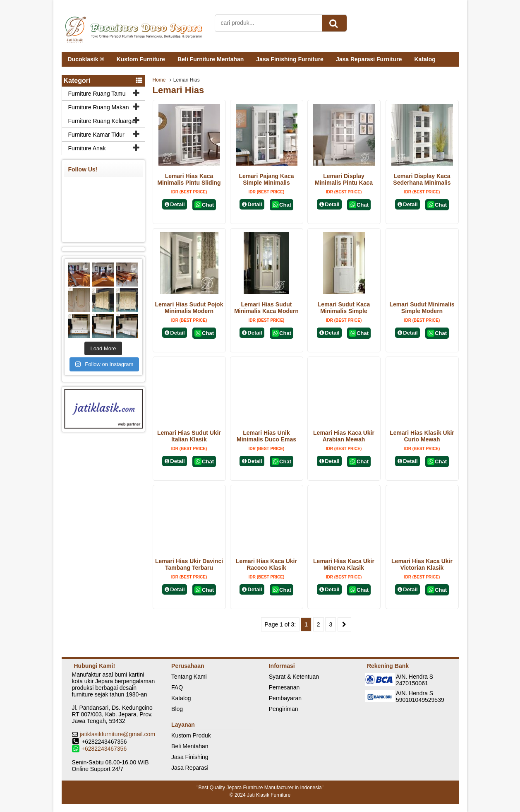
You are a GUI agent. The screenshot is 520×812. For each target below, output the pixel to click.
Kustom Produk (191, 735)
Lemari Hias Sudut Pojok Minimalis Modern (189, 308)
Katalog (425, 59)
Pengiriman (284, 709)
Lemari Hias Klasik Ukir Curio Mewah (422, 436)
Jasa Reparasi (190, 768)
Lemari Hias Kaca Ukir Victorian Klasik (422, 564)
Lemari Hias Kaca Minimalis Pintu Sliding (189, 179)
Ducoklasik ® (86, 59)
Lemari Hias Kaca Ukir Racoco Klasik (266, 564)
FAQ (177, 687)
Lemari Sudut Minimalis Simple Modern (422, 308)
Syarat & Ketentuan (294, 677)
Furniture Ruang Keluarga (102, 121)
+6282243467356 (104, 749)
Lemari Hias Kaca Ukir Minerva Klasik (344, 564)
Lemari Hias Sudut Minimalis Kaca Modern (266, 308)
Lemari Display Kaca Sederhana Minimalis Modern (422, 183)
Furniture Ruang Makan (99, 107)
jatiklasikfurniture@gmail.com (117, 734)
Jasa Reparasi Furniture (369, 59)
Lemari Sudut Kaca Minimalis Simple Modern (344, 311)
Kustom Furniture (141, 59)
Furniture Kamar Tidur (96, 135)
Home (159, 80)
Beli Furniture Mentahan (211, 59)
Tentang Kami (189, 677)
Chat (204, 205)
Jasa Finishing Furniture (290, 59)
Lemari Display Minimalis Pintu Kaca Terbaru (344, 183)
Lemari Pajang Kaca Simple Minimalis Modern (266, 183)
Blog (177, 709)
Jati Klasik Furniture (269, 795)
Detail (175, 204)
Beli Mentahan (190, 746)
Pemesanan (284, 687)
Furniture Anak (87, 148)
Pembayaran (285, 698)
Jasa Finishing (190, 757)
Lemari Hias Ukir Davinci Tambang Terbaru (189, 564)
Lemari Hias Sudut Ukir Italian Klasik (189, 436)
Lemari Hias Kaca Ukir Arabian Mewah (344, 436)
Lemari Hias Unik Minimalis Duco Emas (266, 436)
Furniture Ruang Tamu (97, 94)
